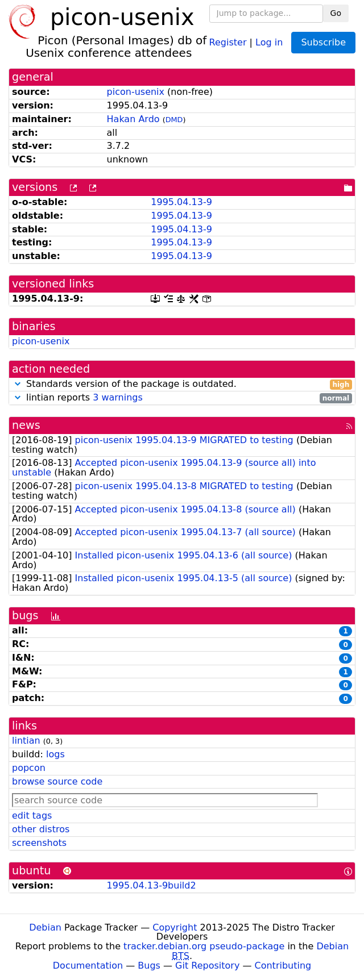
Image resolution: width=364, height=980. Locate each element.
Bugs (149, 966)
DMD (174, 120)
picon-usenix (136, 92)
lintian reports (182, 398)
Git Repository (207, 966)
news (26, 425)
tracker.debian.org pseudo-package (204, 946)
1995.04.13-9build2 (152, 885)
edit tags (32, 816)
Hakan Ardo (133, 119)
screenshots (39, 843)
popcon (29, 768)
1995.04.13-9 (181, 202)
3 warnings (118, 397)
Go (336, 13)
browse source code (57, 781)
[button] (18, 384)
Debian (45, 927)
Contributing (283, 966)
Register (228, 42)
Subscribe (323, 42)
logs (55, 754)
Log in (269, 42)
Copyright (175, 927)
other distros (41, 829)
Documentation (88, 966)
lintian (26, 741)
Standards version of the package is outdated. (182, 384)
